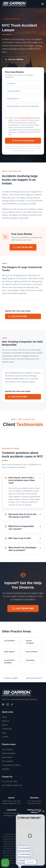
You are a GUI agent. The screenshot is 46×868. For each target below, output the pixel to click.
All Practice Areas (11, 19)
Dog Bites (6, 769)
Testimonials (7, 729)
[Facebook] (3, 704)
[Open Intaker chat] (20, 867)
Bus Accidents (8, 761)
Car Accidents (7, 749)
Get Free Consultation (23, 141)
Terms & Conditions (25, 118)
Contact (5, 737)
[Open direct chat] (40, 811)
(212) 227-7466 (9, 781)
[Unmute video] (30, 836)
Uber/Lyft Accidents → (35, 678)
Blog (4, 733)
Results (5, 725)
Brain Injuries (7, 757)
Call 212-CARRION (14, 59)
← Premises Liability (10, 678)
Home (4, 717)
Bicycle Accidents (9, 753)
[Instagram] (8, 704)
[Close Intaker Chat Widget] (43, 811)
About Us (6, 721)
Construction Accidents (11, 765)
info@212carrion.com (12, 785)
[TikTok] (12, 704)
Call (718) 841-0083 (23, 248)
